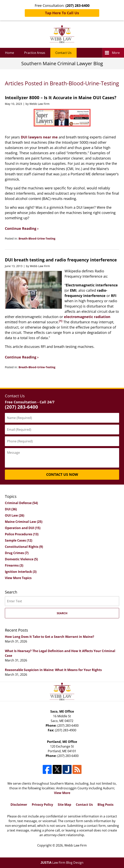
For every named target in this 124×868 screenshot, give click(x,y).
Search (62, 613)
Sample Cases (19, 540)
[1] (61, 321)
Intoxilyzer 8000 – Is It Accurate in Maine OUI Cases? (61, 97)
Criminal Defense (21, 503)
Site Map (64, 805)
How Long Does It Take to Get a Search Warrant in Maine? (50, 637)
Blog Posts (105, 805)
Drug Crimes (17, 553)
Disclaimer (19, 805)
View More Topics (18, 578)
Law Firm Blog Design (62, 863)
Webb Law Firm (76, 845)
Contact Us (63, 53)
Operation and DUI (23, 528)
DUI (11, 509)
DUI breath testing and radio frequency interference (61, 260)
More (116, 53)
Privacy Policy (42, 805)
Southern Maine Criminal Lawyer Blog (62, 34)
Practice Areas (35, 53)
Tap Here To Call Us (62, 13)
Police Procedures (22, 534)
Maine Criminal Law (24, 522)
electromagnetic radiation (87, 317)
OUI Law (15, 515)
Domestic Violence (21, 559)
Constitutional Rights (24, 547)
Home (10, 53)
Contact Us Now (62, 474)
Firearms (14, 565)
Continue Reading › (22, 228)
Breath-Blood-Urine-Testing (37, 238)
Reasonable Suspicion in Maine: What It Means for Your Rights (53, 670)
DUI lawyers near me (39, 137)
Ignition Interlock (21, 572)
